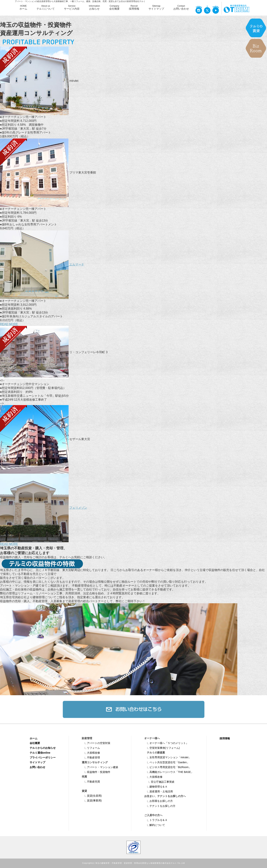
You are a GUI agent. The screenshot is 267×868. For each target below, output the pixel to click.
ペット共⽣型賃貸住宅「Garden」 (167, 762)
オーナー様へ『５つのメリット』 (166, 743)
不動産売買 (91, 782)
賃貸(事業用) (92, 801)
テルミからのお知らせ (43, 748)
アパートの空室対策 (96, 743)
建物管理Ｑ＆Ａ (156, 787)
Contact (181, 8)
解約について (155, 825)
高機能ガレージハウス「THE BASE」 (169, 772)
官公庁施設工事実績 (160, 782)
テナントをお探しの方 (160, 806)
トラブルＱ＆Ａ (156, 820)
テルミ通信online (40, 753)
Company (114, 8)
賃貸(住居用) (92, 796)
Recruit (134, 8)
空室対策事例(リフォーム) (162, 748)
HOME (23, 8)
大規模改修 (91, 753)
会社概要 (35, 743)
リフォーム (91, 748)
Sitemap (156, 8)
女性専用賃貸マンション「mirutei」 (168, 757)
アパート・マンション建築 (100, 767)
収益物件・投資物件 (96, 772)
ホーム (34, 738)
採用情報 (225, 738)
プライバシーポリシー (43, 758)
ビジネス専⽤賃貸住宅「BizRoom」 (168, 767)
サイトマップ (37, 762)
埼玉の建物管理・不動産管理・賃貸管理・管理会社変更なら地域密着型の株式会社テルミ (136, 863)
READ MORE (9, 324)
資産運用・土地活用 (159, 791)
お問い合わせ (37, 767)
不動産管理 (91, 758)
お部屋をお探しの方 (159, 801)
